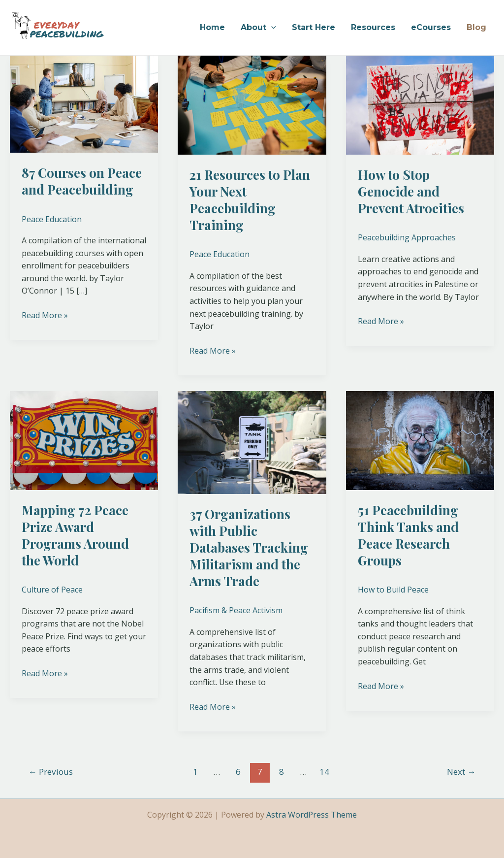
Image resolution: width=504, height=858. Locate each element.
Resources (373, 27)
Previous (51, 772)
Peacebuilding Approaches (407, 237)
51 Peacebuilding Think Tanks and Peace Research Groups (408, 535)
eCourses (431, 27)
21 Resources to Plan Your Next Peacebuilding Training (250, 199)
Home (212, 27)
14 (324, 772)
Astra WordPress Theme (312, 815)
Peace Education (52, 219)
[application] (271, 28)
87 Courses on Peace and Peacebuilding (82, 181)
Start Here (314, 27)
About (258, 28)
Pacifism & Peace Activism (236, 610)
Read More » (45, 315)
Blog (476, 27)
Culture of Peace (52, 590)
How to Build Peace (393, 590)
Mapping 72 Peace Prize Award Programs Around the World (75, 535)
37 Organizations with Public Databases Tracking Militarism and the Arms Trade (249, 547)
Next (461, 772)
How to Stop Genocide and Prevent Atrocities (411, 191)
